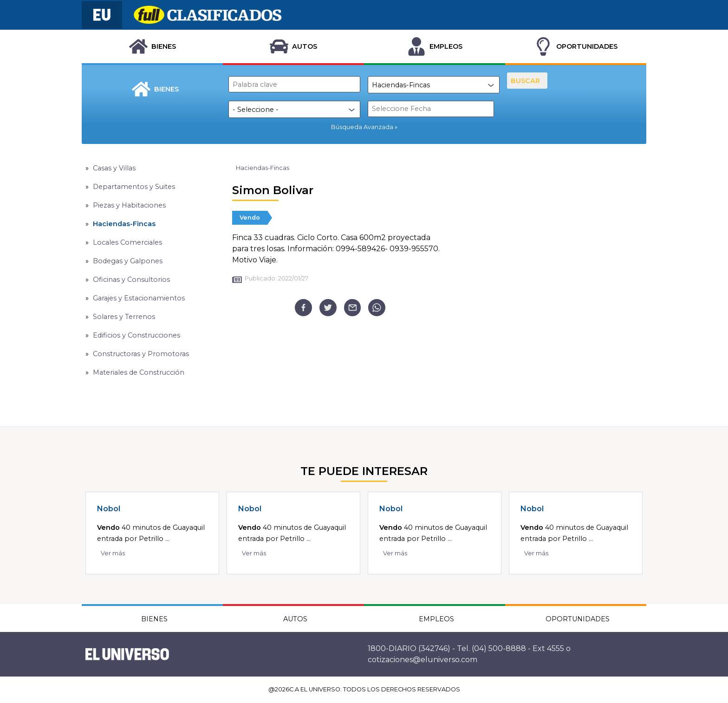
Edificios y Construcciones (136, 335)
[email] (353, 308)
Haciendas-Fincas (124, 224)
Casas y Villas (114, 168)
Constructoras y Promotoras (141, 354)
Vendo (250, 218)
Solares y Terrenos (124, 317)
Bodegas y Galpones (128, 261)
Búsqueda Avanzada (362, 127)
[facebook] (303, 308)
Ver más (113, 553)
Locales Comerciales (127, 242)
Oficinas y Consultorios (131, 280)
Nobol (109, 509)
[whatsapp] (377, 308)
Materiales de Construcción (139, 372)
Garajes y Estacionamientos (139, 298)
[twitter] (328, 308)
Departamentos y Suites (134, 187)
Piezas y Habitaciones (129, 205)
